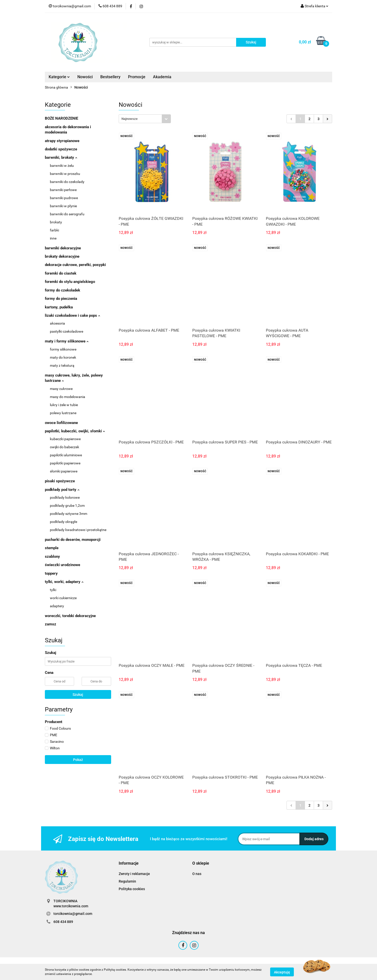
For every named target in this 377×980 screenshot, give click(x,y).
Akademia (162, 77)
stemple (52, 548)
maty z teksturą (62, 365)
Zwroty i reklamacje (134, 874)
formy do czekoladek (62, 290)
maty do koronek (63, 357)
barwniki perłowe (63, 190)
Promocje (137, 77)
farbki (54, 230)
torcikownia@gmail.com (73, 914)
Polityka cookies (132, 889)
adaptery (57, 606)
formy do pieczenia (61, 299)
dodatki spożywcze (61, 149)
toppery (51, 573)
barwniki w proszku (65, 174)
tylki (53, 590)
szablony (52, 557)
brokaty (56, 222)
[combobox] (145, 119)
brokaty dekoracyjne (62, 256)
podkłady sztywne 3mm (69, 514)
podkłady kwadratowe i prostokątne (78, 530)
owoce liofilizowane (61, 423)
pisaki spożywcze (60, 481)
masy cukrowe (61, 389)
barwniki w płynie (63, 206)
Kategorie (59, 77)
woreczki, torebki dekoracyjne (70, 616)
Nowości (85, 77)
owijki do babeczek (65, 447)
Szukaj (78, 695)
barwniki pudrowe (64, 198)
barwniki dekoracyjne (63, 248)
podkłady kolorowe (65, 497)
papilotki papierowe (65, 463)
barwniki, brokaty (61, 157)
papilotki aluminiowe (66, 455)
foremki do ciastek (61, 273)
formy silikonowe (63, 349)
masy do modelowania (68, 397)
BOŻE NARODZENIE (61, 118)
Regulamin (127, 881)
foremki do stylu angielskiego (70, 282)
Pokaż (78, 760)
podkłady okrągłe (64, 522)
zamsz (51, 624)
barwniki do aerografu (67, 214)
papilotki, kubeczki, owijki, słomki (75, 431)
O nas (197, 874)
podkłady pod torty (62, 490)
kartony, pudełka (59, 307)
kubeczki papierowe (65, 439)
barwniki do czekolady (67, 182)
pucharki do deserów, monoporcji (73, 540)
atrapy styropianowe (62, 141)
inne (53, 238)
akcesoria (57, 323)
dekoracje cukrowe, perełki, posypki (75, 265)
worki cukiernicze (63, 598)
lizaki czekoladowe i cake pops (72, 315)
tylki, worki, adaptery (64, 582)
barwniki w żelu (62, 166)
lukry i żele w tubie (64, 405)
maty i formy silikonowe (67, 341)
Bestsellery (110, 77)
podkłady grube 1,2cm (67, 506)
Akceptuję (282, 972)
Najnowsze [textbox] (130, 119)
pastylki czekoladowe (67, 331)
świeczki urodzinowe (62, 565)
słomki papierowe (64, 471)
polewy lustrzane (63, 413)
